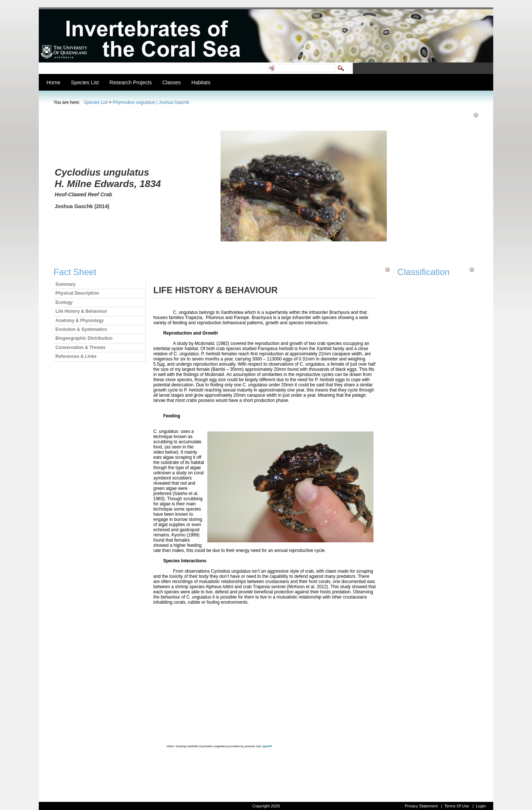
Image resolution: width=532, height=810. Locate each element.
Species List (96, 102)
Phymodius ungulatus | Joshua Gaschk (151, 102)
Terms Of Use (457, 806)
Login (481, 806)
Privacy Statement (421, 806)
